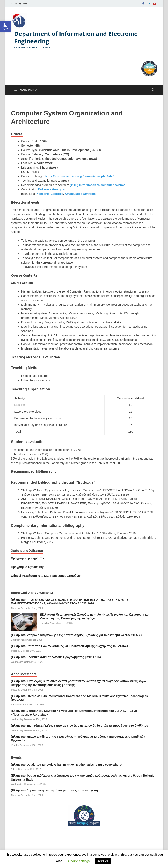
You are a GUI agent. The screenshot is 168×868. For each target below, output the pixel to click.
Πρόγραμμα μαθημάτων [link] (28, 558)
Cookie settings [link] (79, 861)
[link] (5, 26)
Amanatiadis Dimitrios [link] (80, 194)
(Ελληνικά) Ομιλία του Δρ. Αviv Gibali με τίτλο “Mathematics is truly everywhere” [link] (67, 765)
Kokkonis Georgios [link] (51, 189)
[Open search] (153, 90)
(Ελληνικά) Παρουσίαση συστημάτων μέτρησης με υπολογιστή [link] (55, 790)
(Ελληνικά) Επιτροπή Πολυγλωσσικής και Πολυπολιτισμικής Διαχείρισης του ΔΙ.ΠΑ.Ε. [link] (70, 646)
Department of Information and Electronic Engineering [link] (76, 37)
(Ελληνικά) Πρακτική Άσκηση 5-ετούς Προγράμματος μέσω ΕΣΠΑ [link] (56, 657)
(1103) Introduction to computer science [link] (97, 185)
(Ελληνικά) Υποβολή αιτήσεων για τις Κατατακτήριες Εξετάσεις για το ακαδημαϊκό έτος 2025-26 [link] (77, 635)
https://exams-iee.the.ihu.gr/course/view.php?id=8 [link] (80, 176)
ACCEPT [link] (103, 861)
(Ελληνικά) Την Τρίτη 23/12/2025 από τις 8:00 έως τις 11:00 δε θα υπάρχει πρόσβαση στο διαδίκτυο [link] (80, 726)
